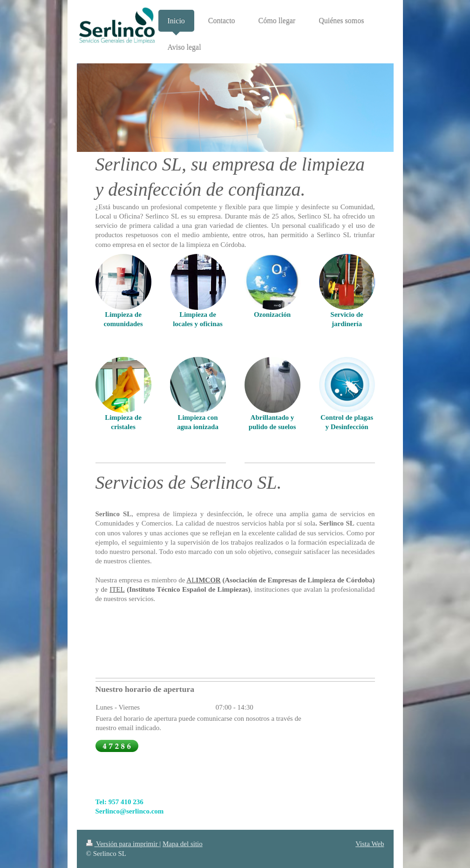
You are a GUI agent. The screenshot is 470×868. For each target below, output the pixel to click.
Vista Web (370, 844)
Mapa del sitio (183, 844)
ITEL (117, 589)
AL (191, 580)
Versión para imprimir (123, 844)
